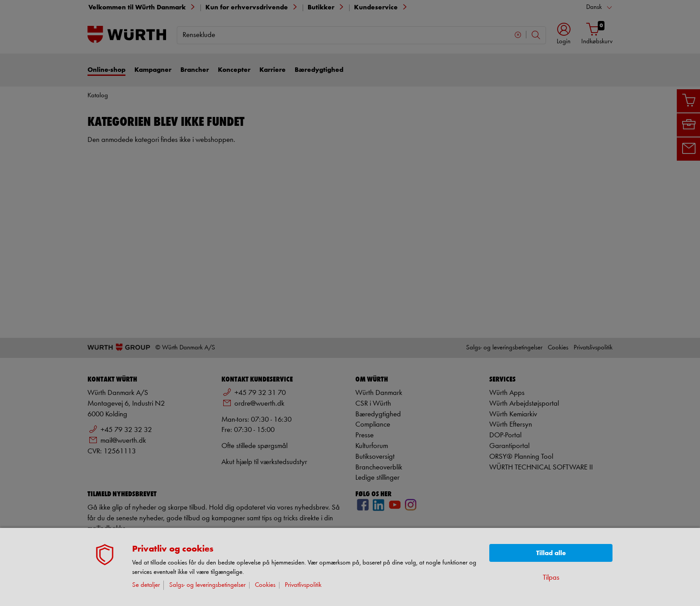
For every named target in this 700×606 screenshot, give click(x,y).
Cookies (265, 585)
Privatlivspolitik (303, 585)
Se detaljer (146, 585)
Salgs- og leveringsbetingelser (207, 585)
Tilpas (551, 578)
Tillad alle (551, 553)
